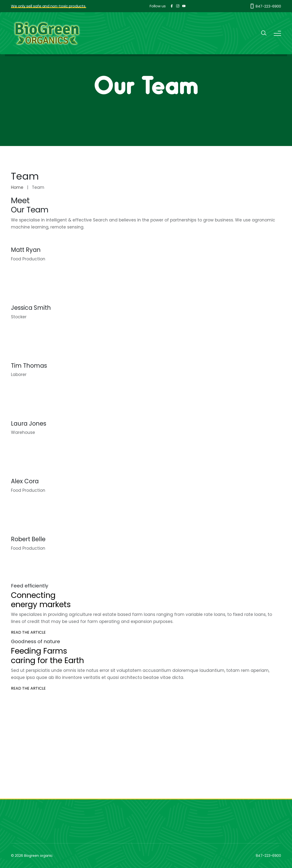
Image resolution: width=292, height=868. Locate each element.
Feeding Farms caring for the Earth (47, 655)
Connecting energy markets (41, 600)
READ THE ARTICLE (28, 632)
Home (17, 187)
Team (38, 187)
